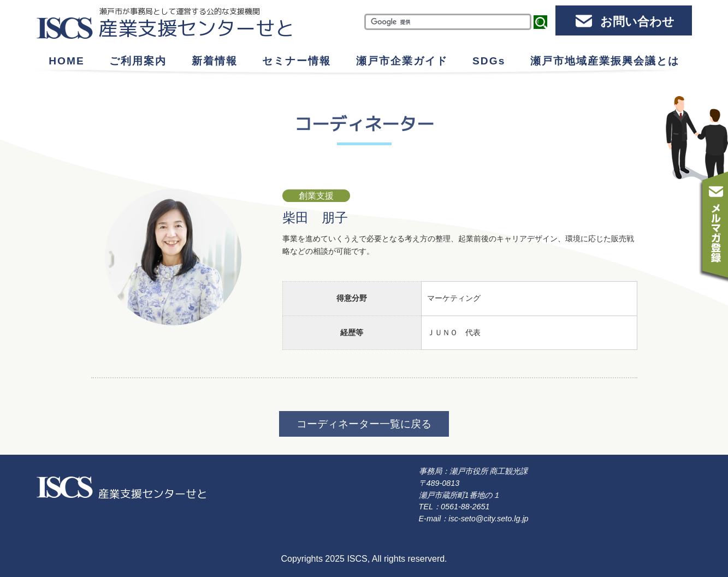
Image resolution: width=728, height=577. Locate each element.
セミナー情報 (297, 61)
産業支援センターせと (197, 28)
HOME (67, 61)
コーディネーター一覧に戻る (364, 424)
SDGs (489, 61)
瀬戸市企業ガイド (402, 61)
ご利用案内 (138, 61)
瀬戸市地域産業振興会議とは (605, 61)
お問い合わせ (637, 22)
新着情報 (215, 61)
